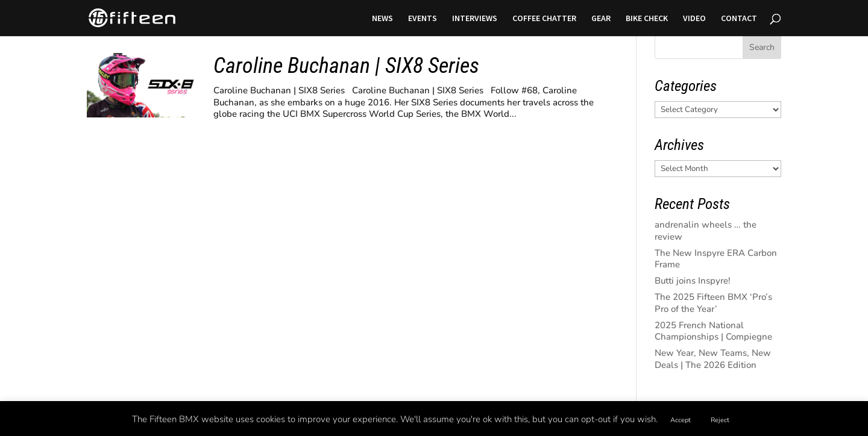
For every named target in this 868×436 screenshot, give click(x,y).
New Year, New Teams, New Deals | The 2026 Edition (713, 359)
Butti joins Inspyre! (693, 281)
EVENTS (423, 19)
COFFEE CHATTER (544, 19)
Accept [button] (681, 420)
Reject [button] (720, 420)
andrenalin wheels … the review (706, 231)
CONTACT (739, 19)
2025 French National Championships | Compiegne (713, 331)
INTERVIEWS (475, 19)
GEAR (601, 19)
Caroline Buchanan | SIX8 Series (346, 66)
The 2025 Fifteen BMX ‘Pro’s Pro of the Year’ (713, 303)
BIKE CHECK (647, 19)
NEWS (382, 19)
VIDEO (694, 19)
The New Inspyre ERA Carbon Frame (716, 259)
